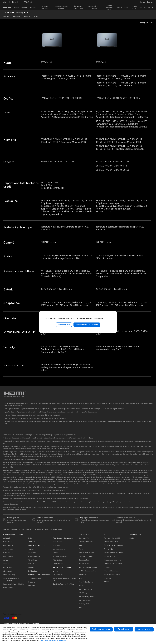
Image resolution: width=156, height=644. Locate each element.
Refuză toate (124, 629)
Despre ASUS (84, 539)
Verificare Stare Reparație (113, 553)
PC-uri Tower (33, 561)
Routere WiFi (58, 575)
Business (150, 2)
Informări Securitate (111, 571)
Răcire (55, 553)
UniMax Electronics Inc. (87, 571)
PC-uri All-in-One (34, 557)
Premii (81, 550)
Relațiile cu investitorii (87, 553)
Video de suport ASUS (112, 575)
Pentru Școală (8, 553)
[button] (142, 2)
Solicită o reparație (111, 542)
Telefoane (31, 583)
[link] (7, 8)
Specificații (17, 17)
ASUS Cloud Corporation (88, 568)
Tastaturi (6, 564)
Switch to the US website (87, 325)
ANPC (106, 582)
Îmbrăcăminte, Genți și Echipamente (11, 580)
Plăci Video (57, 546)
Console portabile (34, 579)
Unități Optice (58, 564)
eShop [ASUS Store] (17, 7)
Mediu (132, 539)
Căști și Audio (8, 572)
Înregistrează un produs (113, 561)
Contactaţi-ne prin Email (113, 564)
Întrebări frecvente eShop (113, 546)
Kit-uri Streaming (9, 575)
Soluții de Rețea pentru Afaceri (64, 585)
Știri (80, 546)
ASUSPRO (83, 586)
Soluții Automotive (85, 590)
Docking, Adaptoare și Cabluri (14, 585)
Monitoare (32, 550)
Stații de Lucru (33, 572)
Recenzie (27, 17)
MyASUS (107, 579)
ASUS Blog (83, 593)
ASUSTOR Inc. (84, 564)
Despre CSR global (86, 557)
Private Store (134, 7)
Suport (36, 17)
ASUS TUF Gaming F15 (15, 13)
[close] (114, 314)
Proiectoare (32, 553)
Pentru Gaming (8, 557)
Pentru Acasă (7, 542)
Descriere (6, 17)
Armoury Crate (84, 604)
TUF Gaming (38, 530)
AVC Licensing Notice (87, 597)
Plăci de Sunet (58, 561)
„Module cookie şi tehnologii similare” (53, 640)
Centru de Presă (85, 561)
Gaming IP (32, 542)
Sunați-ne (107, 568)
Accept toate (144, 629)
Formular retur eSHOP (112, 539)
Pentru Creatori (8, 550)
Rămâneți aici (64, 325)
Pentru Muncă (8, 546)
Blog (141, 7)
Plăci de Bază (58, 542)
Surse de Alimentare (60, 557)
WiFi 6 (55, 572)
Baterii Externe (8, 588)
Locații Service (109, 557)
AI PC (81, 579)
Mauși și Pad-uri (8, 568)
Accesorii (31, 586)
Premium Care (109, 550)
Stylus (30, 539)
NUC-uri (31, 564)
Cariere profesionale (86, 542)
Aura (80, 608)
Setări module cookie (101, 629)
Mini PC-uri (32, 568)
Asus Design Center (86, 583)
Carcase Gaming (59, 550)
